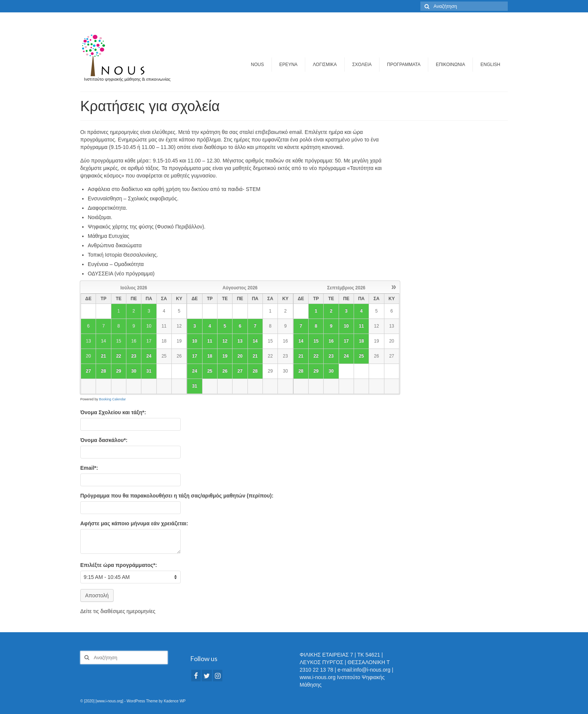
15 (316, 341)
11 (210, 341)
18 (210, 356)
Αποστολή (97, 595)
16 (331, 341)
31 (149, 371)
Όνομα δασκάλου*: (104, 440)
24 (149, 356)
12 (225, 341)
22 (119, 356)
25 (210, 371)
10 (194, 341)
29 (119, 371)
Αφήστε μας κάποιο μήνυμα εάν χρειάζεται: (134, 523)
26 (225, 371)
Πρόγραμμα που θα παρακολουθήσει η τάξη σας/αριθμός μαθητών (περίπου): (177, 496)
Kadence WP (175, 701)
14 (255, 341)
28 (103, 371)
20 (240, 356)
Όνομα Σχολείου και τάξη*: (113, 412)
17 (194, 356)
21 (103, 356)
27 (88, 371)
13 (240, 341)
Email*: (89, 468)
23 (134, 356)
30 (134, 371)
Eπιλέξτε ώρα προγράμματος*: (119, 565)
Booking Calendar (112, 399)
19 (225, 356)
